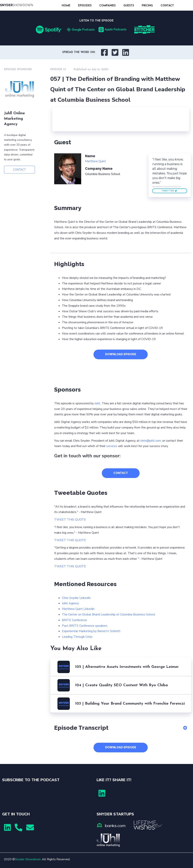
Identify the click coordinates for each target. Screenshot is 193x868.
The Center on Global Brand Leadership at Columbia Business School (109, 615)
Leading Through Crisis (77, 637)
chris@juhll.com (151, 441)
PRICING (147, 6)
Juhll (97, 403)
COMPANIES (107, 6)
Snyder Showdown (28, 859)
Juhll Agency (70, 603)
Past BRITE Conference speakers (85, 626)
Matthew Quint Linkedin (78, 609)
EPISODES (85, 6)
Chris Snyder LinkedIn (76, 598)
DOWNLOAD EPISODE (121, 354)
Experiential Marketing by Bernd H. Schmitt (91, 631)
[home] (29, 5)
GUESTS (129, 6)
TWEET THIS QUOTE (70, 520)
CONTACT (167, 6)
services (112, 446)
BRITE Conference (74, 620)
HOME (66, 6)
